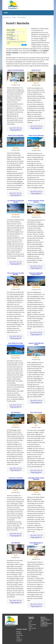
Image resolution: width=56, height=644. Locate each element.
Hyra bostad (32, 625)
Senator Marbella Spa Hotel (36, 344)
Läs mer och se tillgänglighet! (16, 129)
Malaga (19, 632)
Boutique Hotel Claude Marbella (36, 479)
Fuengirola (20, 635)
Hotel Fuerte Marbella (16, 135)
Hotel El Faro (36, 70)
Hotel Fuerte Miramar (36, 135)
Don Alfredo (16, 543)
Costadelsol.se (7, 17)
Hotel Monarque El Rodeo (36, 543)
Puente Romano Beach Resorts (36, 201)
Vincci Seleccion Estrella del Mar (16, 274)
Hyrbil (30, 626)
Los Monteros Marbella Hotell (16, 201)
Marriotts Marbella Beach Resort (36, 274)
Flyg (30, 623)
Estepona (19, 639)
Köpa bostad (32, 628)
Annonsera (44, 626)
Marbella (19, 634)
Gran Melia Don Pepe (16, 343)
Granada (19, 641)
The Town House (36, 412)
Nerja (18, 637)
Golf (30, 630)
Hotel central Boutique (16, 70)
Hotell (14, 17)
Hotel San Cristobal (16, 478)
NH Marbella (16, 412)
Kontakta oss (44, 625)
